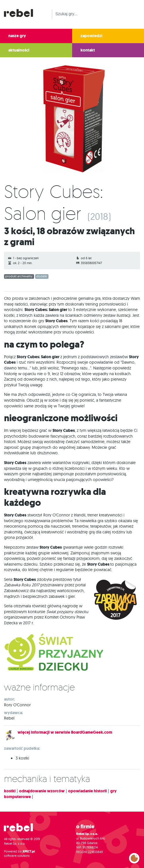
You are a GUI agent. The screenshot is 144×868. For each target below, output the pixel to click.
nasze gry (17, 36)
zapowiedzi (91, 36)
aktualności (19, 50)
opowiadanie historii (87, 791)
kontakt (88, 50)
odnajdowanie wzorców (42, 791)
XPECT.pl (29, 851)
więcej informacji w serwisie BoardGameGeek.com (65, 732)
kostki (10, 791)
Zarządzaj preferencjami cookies (134, 857)
